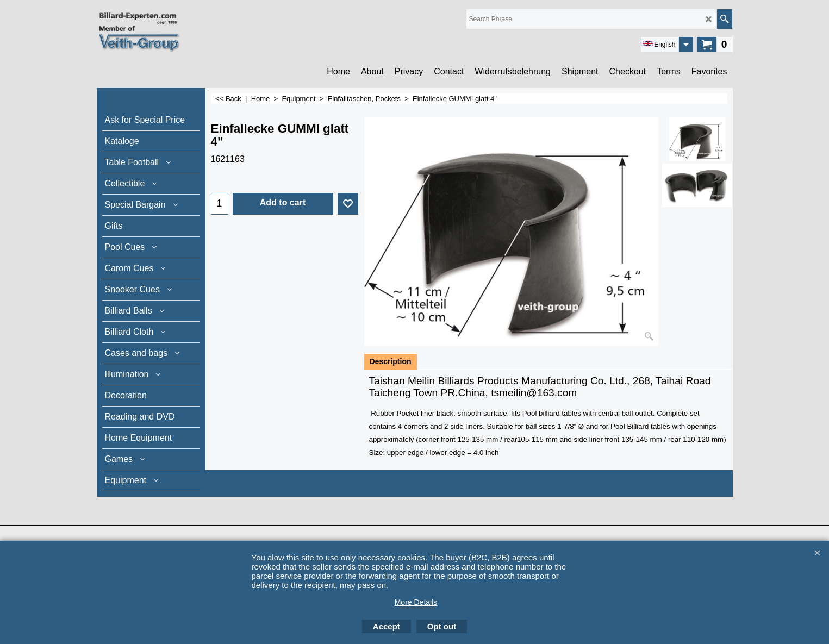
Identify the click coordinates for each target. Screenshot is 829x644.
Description (391, 361)
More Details (416, 602)
